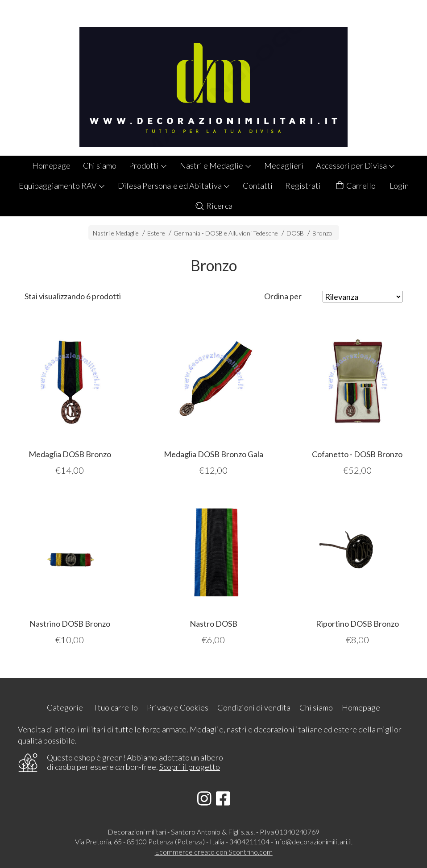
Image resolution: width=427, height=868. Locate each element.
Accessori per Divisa (356, 165)
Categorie (65, 707)
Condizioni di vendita (254, 707)
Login (399, 186)
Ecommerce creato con (214, 852)
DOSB (295, 233)
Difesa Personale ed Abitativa (174, 186)
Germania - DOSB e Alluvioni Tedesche (226, 233)
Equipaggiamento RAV (62, 186)
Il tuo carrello (115, 707)
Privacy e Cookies (178, 707)
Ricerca (213, 206)
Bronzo (322, 233)
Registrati (303, 186)
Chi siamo (100, 165)
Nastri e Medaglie (216, 165)
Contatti (258, 186)
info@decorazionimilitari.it (313, 841)
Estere (156, 233)
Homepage (51, 165)
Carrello (355, 186)
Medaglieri (284, 165)
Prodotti (148, 165)
